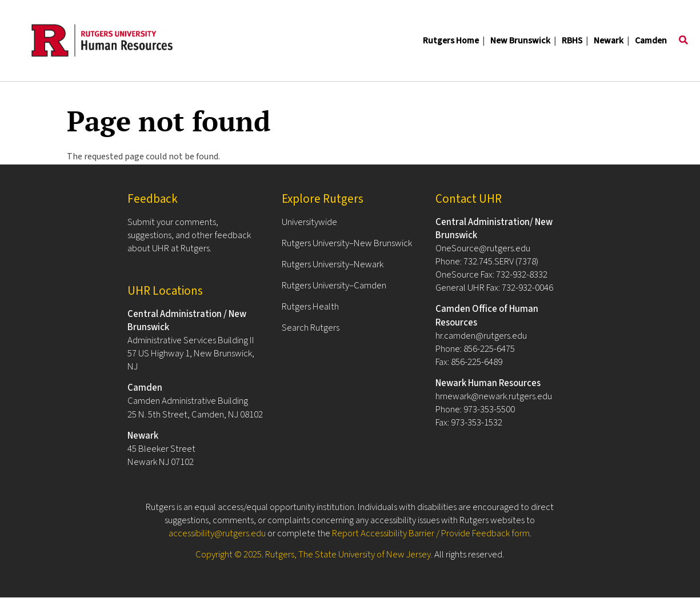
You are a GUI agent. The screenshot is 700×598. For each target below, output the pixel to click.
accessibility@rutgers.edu (217, 533)
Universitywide (309, 222)
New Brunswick (520, 41)
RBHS (572, 41)
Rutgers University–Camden (334, 286)
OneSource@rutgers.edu (483, 248)
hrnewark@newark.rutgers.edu (494, 396)
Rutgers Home (451, 41)
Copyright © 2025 (229, 555)
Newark (609, 41)
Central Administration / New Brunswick (187, 321)
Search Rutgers (311, 328)
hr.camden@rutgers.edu (481, 336)
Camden (651, 41)
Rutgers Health (310, 307)
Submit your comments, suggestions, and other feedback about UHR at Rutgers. (189, 235)
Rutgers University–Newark (333, 264)
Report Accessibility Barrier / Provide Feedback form (431, 533)
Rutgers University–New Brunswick (347, 243)
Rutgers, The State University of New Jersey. (349, 555)
